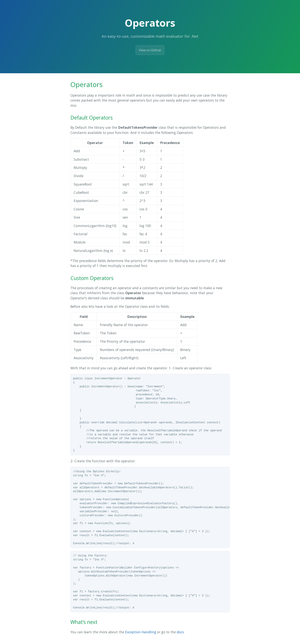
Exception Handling (141, 632)
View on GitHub (150, 50)
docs (180, 632)
